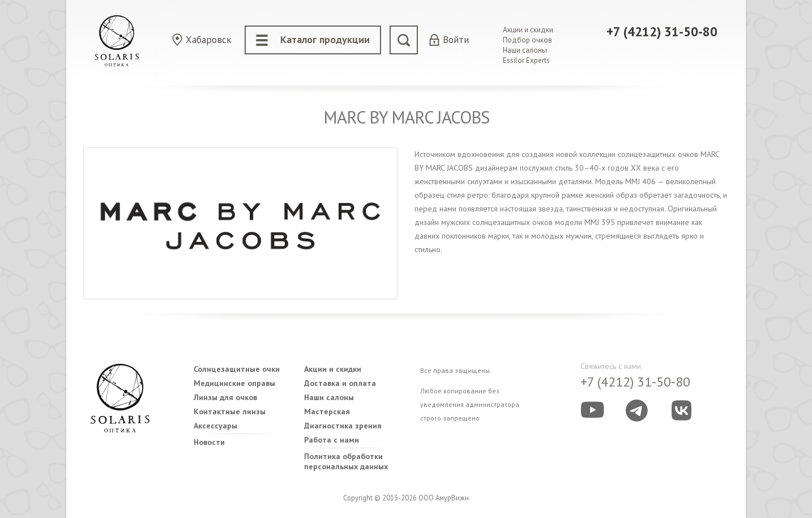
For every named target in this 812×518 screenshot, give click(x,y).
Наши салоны (525, 50)
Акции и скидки (528, 30)
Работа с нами (332, 440)
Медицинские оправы (234, 383)
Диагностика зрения (343, 426)
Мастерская (327, 411)
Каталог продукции (313, 39)
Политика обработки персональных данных (346, 461)
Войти (456, 40)
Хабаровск (209, 40)
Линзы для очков (225, 397)
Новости (209, 442)
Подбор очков (527, 40)
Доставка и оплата (340, 383)
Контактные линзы (230, 411)
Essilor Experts (526, 60)
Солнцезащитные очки (237, 369)
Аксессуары (215, 426)
